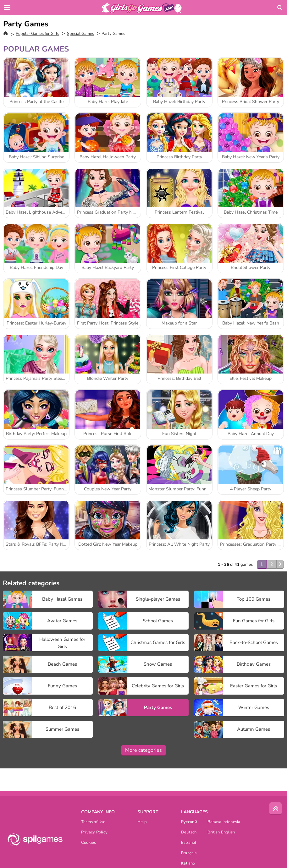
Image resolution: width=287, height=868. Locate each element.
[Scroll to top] (276, 809)
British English (221, 833)
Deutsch (189, 833)
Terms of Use (93, 822)
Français (189, 853)
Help (142, 822)
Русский (189, 822)
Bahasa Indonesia (224, 822)
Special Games (80, 34)
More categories (143, 750)
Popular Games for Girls (37, 34)
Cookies (89, 843)
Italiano (188, 864)
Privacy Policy (94, 833)
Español (189, 843)
